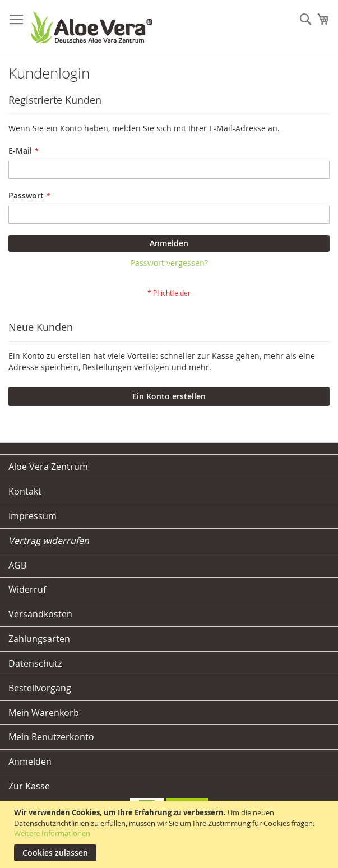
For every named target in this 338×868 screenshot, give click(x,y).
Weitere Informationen (52, 833)
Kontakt (25, 491)
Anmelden (30, 761)
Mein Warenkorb (44, 713)
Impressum (33, 516)
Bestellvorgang (40, 688)
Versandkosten (40, 614)
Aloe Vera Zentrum (48, 467)
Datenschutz (35, 663)
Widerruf (27, 589)
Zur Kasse (29, 786)
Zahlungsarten (39, 639)
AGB (17, 565)
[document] (170, 834)
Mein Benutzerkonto (51, 737)
